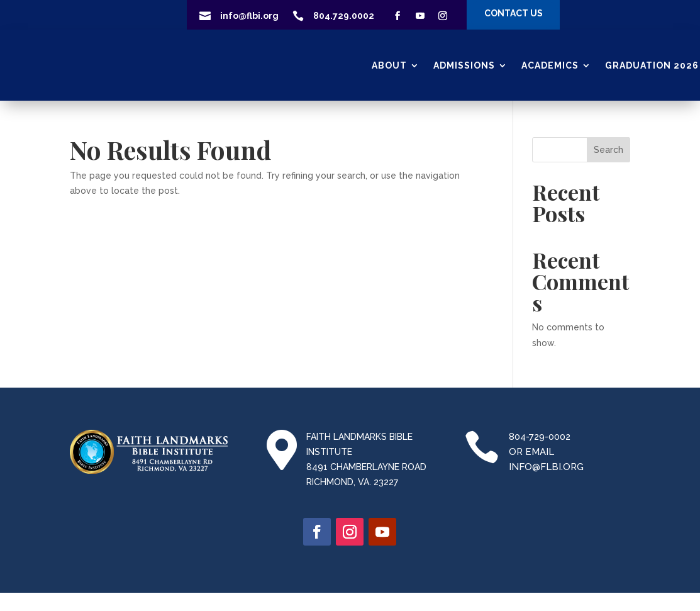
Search (608, 150)
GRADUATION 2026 (652, 65)
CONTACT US (514, 13)
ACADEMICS (550, 65)
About (389, 65)
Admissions (464, 65)
